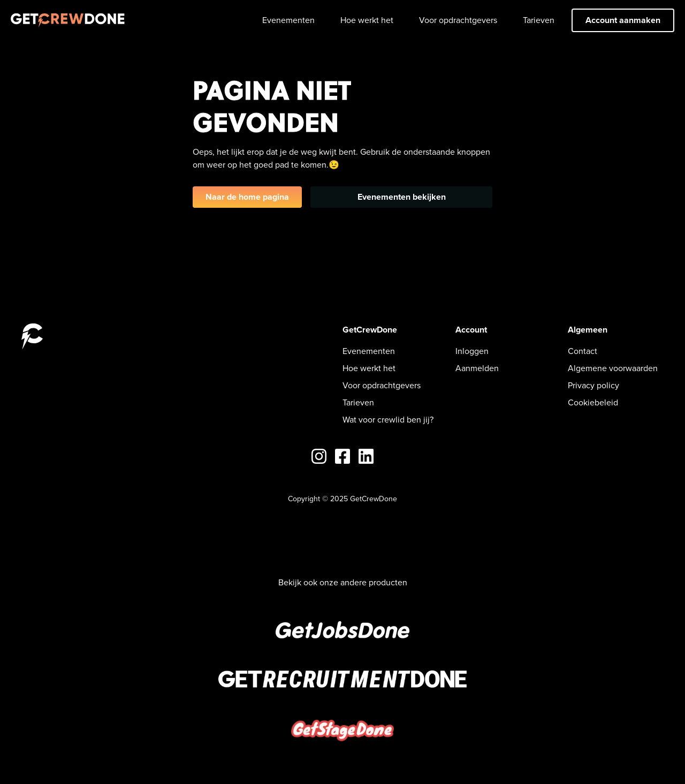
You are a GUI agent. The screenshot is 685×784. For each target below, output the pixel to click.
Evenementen (288, 20)
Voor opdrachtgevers (458, 20)
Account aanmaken (623, 20)
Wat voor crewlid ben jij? (388, 420)
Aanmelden (477, 368)
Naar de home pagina (247, 197)
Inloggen (472, 351)
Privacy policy (593, 385)
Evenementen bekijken (402, 197)
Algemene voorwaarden (613, 368)
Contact (583, 351)
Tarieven (539, 20)
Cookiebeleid (593, 402)
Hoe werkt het (367, 20)
